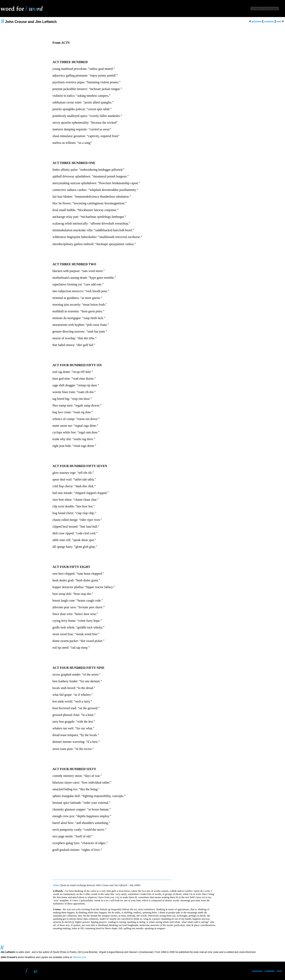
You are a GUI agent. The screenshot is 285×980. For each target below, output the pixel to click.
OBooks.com (79, 957)
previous (257, 22)
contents (269, 22)
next (279, 22)
